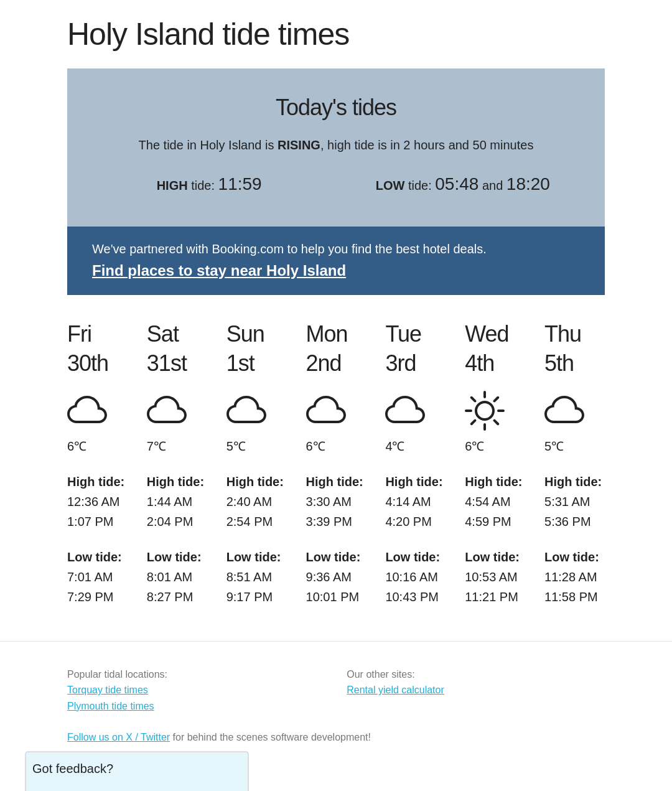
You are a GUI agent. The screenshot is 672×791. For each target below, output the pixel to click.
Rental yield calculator (395, 690)
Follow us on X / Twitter (119, 737)
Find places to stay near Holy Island (219, 270)
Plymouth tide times (111, 706)
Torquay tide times (108, 690)
